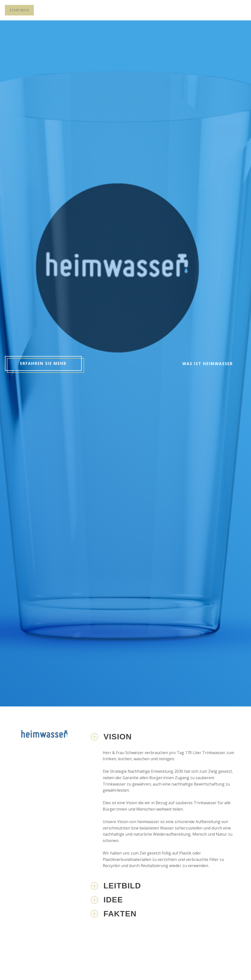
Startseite (19, 10)
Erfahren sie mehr (43, 363)
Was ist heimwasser (208, 364)
